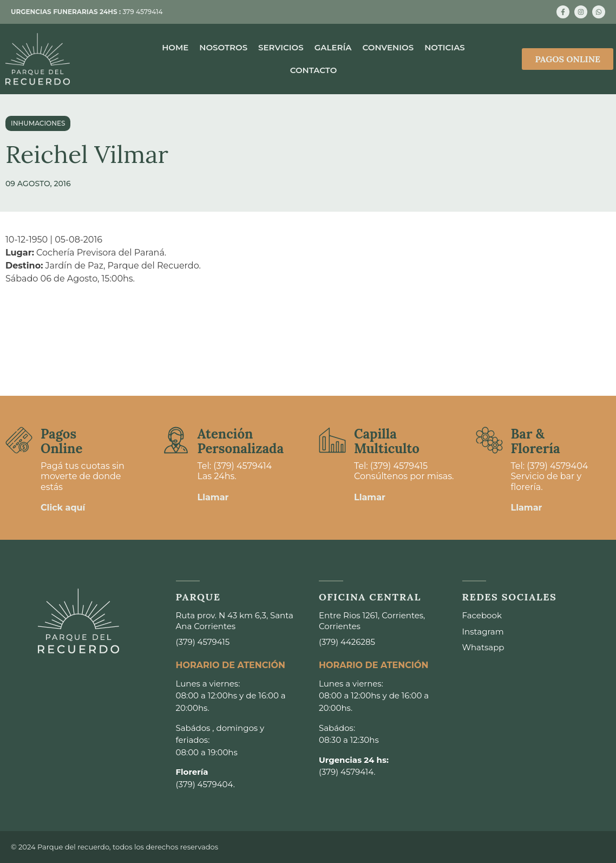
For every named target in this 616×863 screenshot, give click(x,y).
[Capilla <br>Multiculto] (332, 440)
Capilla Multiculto (387, 441)
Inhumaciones (38, 123)
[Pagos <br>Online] (19, 440)
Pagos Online (61, 441)
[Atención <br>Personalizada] (176, 440)
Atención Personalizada (241, 441)
